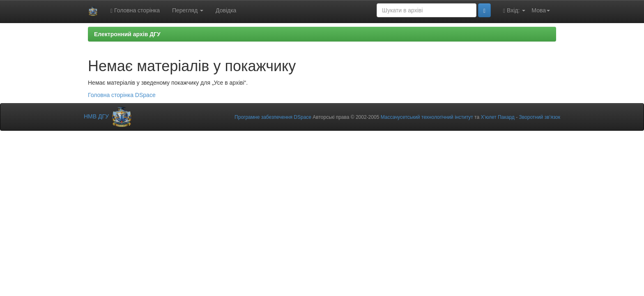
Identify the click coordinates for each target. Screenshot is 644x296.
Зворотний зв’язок (540, 117)
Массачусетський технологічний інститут (427, 117)
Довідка (226, 10)
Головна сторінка (135, 10)
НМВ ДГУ (108, 116)
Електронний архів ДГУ (127, 34)
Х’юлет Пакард (497, 117)
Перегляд (188, 10)
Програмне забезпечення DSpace (273, 117)
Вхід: (514, 10)
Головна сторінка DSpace (122, 95)
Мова (541, 10)
